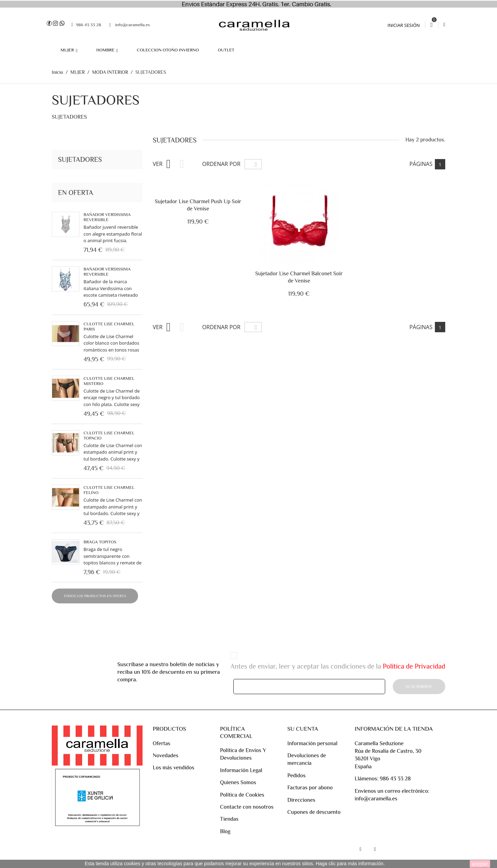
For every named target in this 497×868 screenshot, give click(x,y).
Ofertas (162, 743)
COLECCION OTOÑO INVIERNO (168, 50)
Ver (158, 327)
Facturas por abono (310, 788)
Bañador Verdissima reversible (107, 217)
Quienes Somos (238, 782)
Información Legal (241, 770)
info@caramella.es (129, 25)
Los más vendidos (174, 768)
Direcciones (301, 800)
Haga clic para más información (350, 864)
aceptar (480, 864)
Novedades (166, 756)
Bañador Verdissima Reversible (107, 272)
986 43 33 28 (86, 24)
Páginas (421, 164)
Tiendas (229, 819)
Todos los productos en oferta (95, 596)
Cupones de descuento (314, 812)
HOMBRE (106, 50)
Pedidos (296, 776)
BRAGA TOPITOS (100, 542)
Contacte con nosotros (247, 807)
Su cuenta (303, 729)
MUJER (68, 50)
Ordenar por (221, 327)
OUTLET (226, 50)
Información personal (312, 743)
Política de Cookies (242, 795)
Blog (225, 831)
